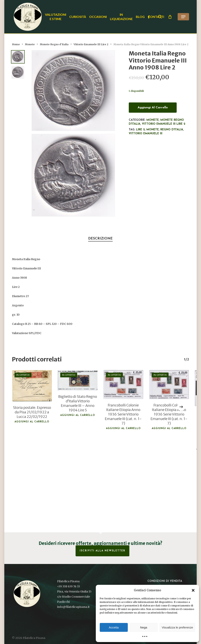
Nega (144, 627)
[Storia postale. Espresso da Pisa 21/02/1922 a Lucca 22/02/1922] (32, 386)
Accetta (114, 627)
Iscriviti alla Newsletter (102, 551)
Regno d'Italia (172, 130)
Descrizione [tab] (100, 239)
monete (153, 130)
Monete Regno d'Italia (54, 44)
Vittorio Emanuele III (146, 134)
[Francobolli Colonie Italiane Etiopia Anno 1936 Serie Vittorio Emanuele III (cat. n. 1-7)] (123, 385)
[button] (193, 590)
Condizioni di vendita (165, 581)
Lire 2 (140, 130)
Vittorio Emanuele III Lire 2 (91, 44)
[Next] (181, 407)
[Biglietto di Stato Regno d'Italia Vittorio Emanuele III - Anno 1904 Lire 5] (78, 380)
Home (16, 44)
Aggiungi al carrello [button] (32, 422)
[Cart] (170, 17)
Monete (30, 44)
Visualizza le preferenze (177, 627)
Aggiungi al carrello (153, 108)
